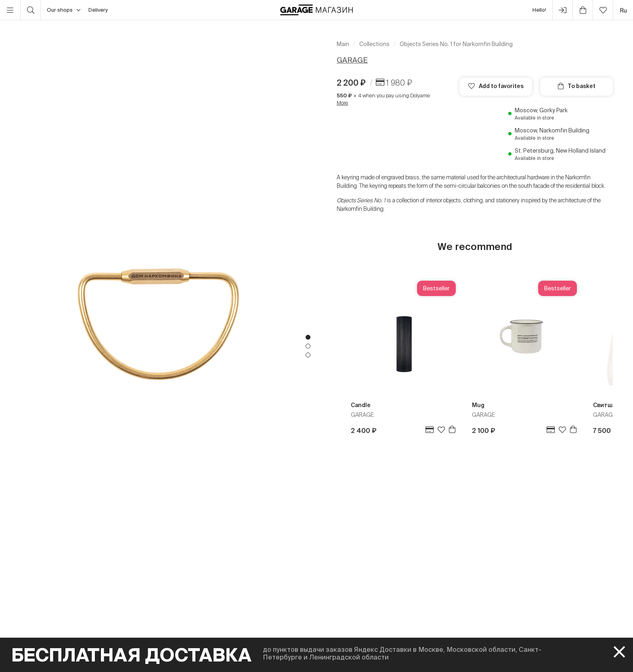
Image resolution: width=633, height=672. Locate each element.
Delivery (98, 10)
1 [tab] (308, 337)
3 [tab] (308, 355)
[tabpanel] (158, 346)
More (342, 103)
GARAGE (352, 60)
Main (343, 44)
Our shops (64, 10)
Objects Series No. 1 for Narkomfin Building (456, 44)
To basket (577, 86)
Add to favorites (496, 86)
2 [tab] (308, 346)
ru (623, 10)
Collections (374, 44)
